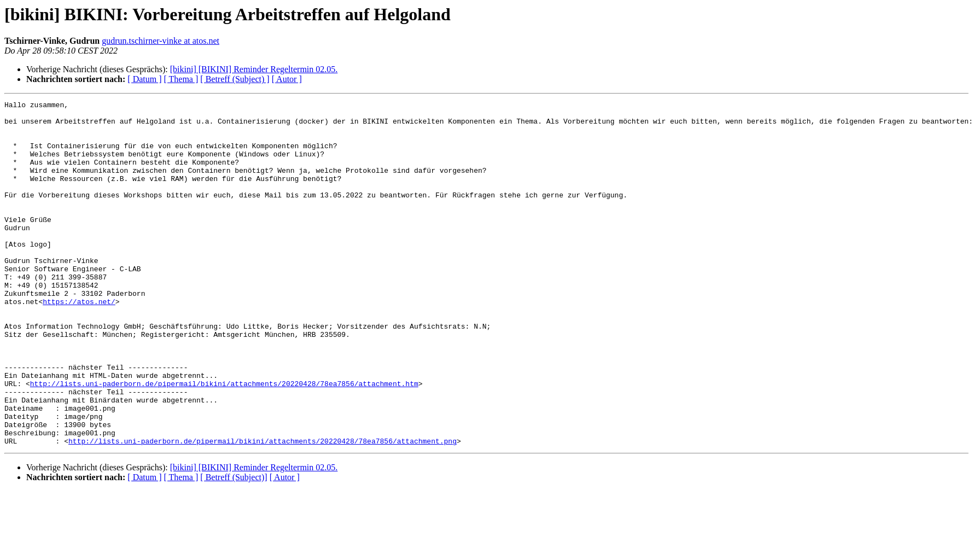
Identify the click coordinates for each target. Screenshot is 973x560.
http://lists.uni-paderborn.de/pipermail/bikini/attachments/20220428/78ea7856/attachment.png (263, 510)
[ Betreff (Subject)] (234, 546)
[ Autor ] (287, 79)
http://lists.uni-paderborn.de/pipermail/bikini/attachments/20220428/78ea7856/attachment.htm (224, 441)
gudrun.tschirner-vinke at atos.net (161, 41)
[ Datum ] (144, 79)
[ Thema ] (181, 79)
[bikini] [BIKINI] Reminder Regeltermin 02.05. (254, 69)
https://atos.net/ (79, 342)
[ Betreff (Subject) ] (235, 79)
